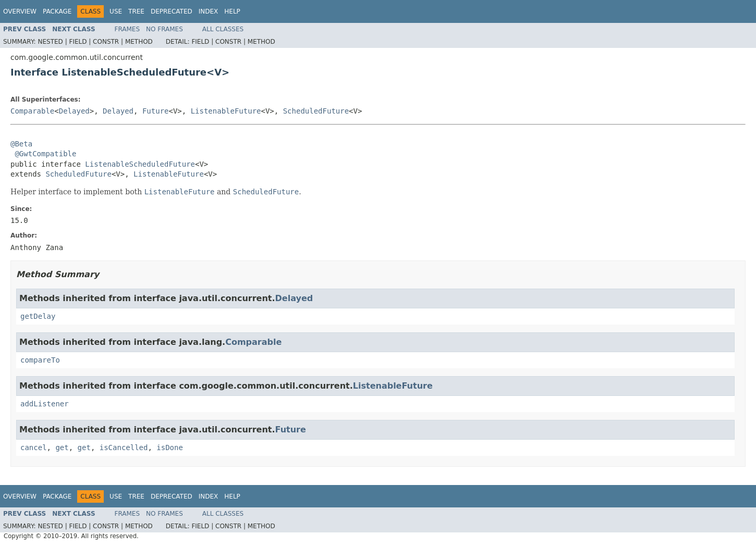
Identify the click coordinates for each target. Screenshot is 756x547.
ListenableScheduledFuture (140, 164)
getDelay (38, 316)
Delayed (74, 111)
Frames (127, 29)
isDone (170, 447)
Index (209, 11)
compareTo (40, 360)
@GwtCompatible (45, 154)
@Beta (21, 144)
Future (156, 111)
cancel (34, 447)
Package (57, 11)
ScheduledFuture (316, 111)
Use (116, 11)
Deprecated (172, 11)
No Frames (164, 29)
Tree (136, 11)
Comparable (32, 111)
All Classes (223, 29)
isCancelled (124, 447)
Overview (20, 11)
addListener (45, 404)
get (62, 447)
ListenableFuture (226, 111)
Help (232, 11)
